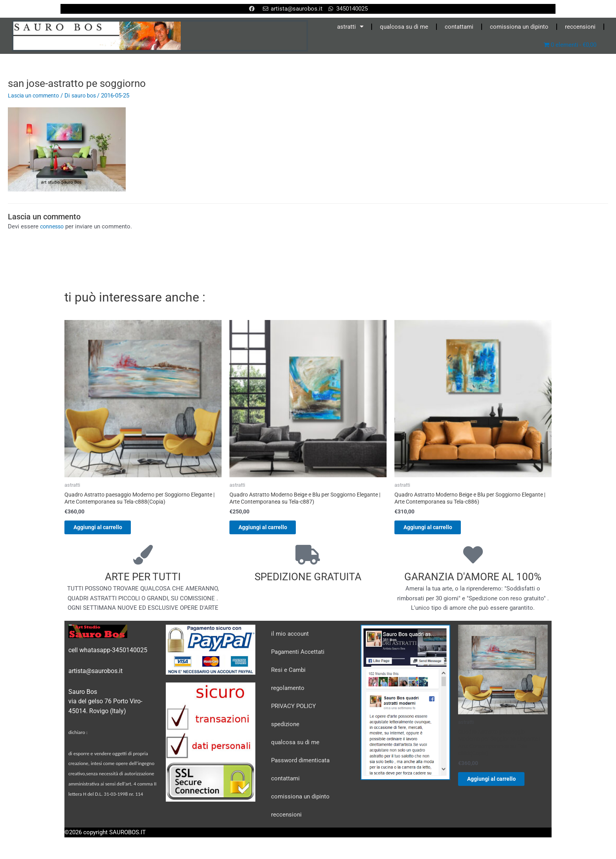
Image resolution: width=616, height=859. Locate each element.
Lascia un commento (36, 96)
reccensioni (580, 27)
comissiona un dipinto (519, 27)
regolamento (288, 692)
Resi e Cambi (288, 673)
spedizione (285, 728)
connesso (53, 226)
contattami (459, 27)
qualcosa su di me (404, 27)
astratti (350, 27)
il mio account (290, 637)
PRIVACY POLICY (293, 710)
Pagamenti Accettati (298, 655)
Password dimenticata (300, 764)
